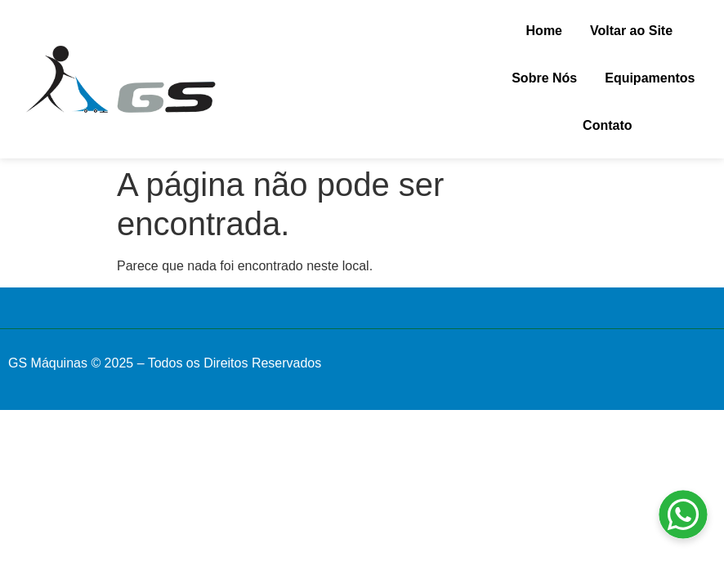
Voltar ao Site (631, 31)
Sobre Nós (544, 78)
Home (544, 31)
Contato (607, 125)
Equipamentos (650, 78)
